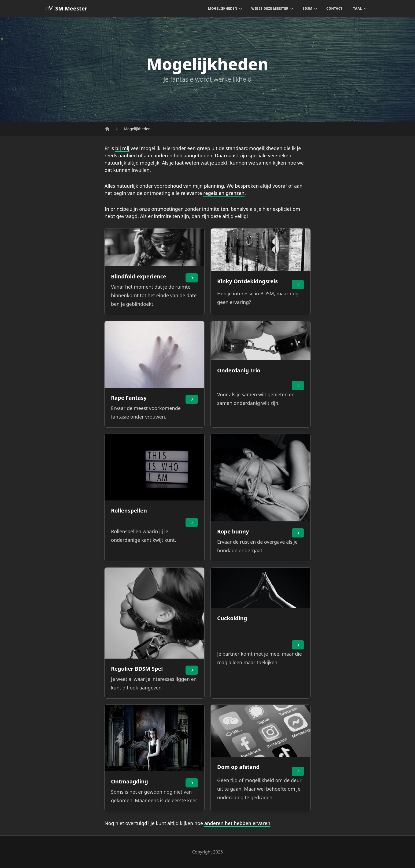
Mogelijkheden (223, 8)
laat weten (187, 163)
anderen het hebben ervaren (237, 823)
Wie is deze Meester (270, 8)
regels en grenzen (224, 193)
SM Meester (66, 9)
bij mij (122, 148)
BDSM (307, 8)
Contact (334, 8)
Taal (360, 8)
